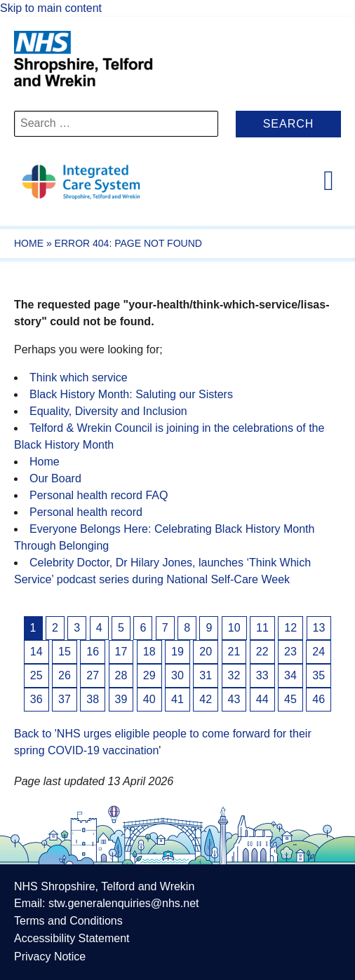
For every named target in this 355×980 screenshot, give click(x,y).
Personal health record (86, 512)
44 (262, 699)
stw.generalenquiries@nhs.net (124, 903)
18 (149, 652)
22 (262, 652)
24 (319, 652)
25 (36, 675)
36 (36, 699)
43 (234, 699)
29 (149, 675)
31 (206, 675)
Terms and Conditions (68, 921)
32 (234, 675)
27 (93, 675)
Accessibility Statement (72, 938)
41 (177, 699)
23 (290, 652)
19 (177, 652)
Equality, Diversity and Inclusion (108, 411)
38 (93, 699)
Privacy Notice (50, 957)
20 (206, 652)
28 (121, 675)
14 (36, 652)
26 (65, 675)
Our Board (55, 478)
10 (234, 628)
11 (262, 628)
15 (65, 652)
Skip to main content (51, 8)
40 (149, 699)
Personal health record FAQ (99, 495)
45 (290, 699)
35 (319, 675)
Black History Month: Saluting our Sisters (131, 394)
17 (121, 652)
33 (262, 675)
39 (121, 699)
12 (290, 628)
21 (234, 652)
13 (319, 628)
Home (29, 243)
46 (319, 699)
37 (65, 699)
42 (206, 699)
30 (177, 675)
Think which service (79, 377)
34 (290, 675)
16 (93, 652)
